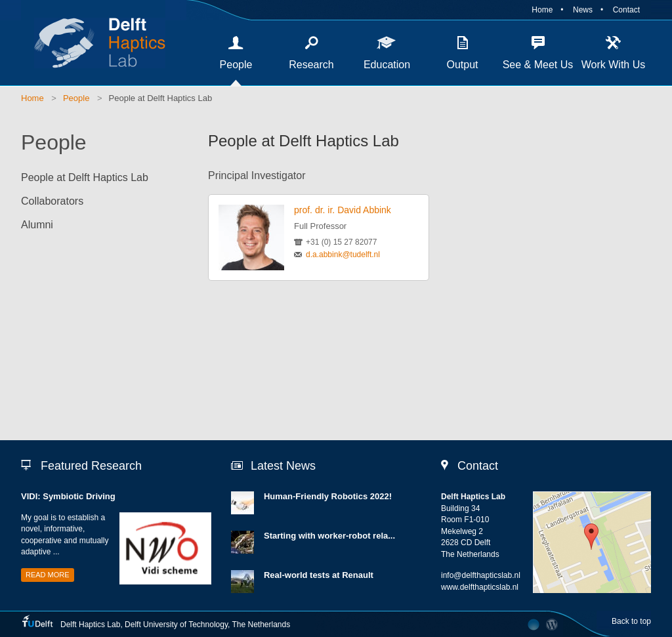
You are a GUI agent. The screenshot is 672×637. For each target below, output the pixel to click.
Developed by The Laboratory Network (534, 625)
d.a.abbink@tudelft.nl (343, 255)
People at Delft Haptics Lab (161, 98)
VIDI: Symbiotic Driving (68, 496)
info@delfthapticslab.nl (481, 575)
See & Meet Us (538, 65)
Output (462, 65)
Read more (48, 575)
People (236, 65)
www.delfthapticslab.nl (480, 587)
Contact (626, 10)
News (583, 10)
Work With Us (613, 65)
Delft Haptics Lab (93, 43)
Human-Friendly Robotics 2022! (328, 496)
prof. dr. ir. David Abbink (343, 210)
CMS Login (552, 625)
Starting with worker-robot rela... (329, 536)
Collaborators (52, 201)
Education (387, 65)
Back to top (631, 621)
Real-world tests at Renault (319, 575)
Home (542, 10)
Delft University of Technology (176, 625)
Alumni (37, 225)
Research (311, 65)
